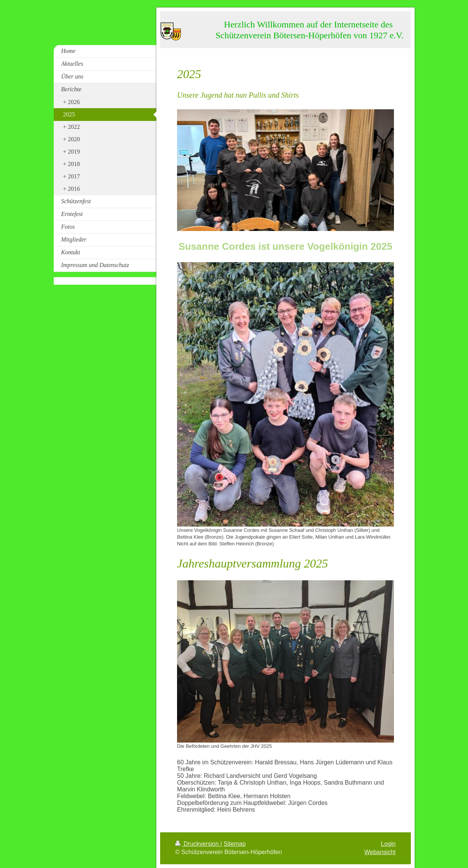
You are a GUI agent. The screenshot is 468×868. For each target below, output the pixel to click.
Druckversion (198, 844)
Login (388, 844)
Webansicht (380, 852)
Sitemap (235, 844)
